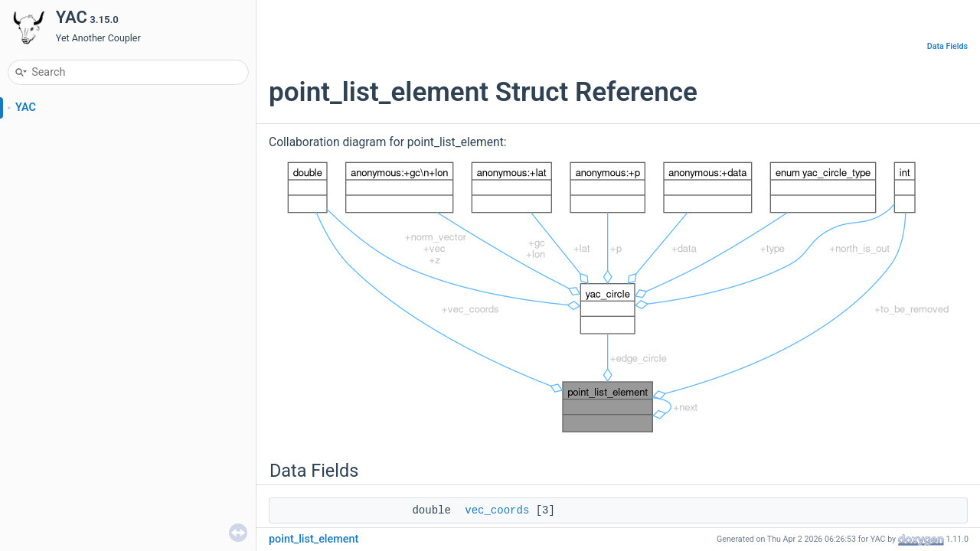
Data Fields (947, 46)
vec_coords (497, 510)
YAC (26, 108)
